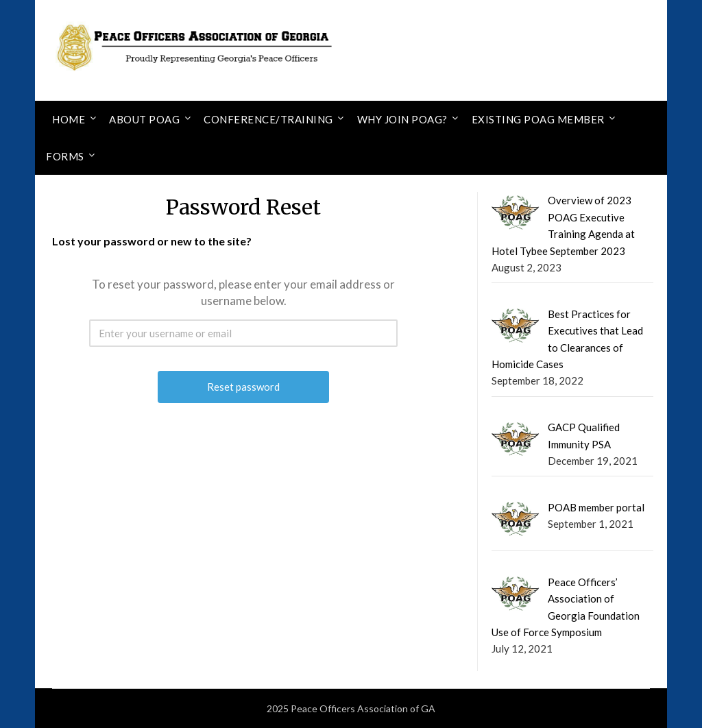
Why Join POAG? (402, 119)
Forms (65, 156)
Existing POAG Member (538, 119)
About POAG (144, 119)
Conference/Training (268, 119)
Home (69, 119)
